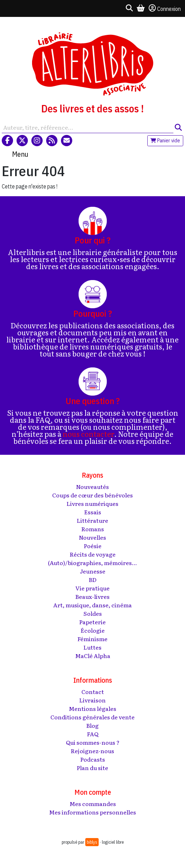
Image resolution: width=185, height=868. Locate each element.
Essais (93, 512)
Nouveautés (92, 486)
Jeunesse (93, 571)
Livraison (92, 700)
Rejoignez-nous (92, 751)
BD (93, 579)
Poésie (93, 546)
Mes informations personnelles (92, 812)
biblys (92, 842)
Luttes (92, 647)
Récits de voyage (93, 554)
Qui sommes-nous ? (93, 742)
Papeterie (92, 622)
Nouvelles (92, 537)
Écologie (93, 630)
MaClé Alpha (93, 656)
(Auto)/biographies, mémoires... (92, 563)
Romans (93, 529)
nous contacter (88, 434)
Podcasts (93, 759)
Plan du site (92, 768)
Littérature (92, 520)
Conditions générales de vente (92, 717)
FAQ (93, 734)
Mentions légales (92, 708)
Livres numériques (92, 503)
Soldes (93, 613)
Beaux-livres (92, 596)
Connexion (165, 8)
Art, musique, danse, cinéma (92, 605)
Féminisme (92, 639)
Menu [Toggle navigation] (20, 154)
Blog (92, 725)
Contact (93, 692)
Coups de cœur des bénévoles (92, 495)
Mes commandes (93, 804)
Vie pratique (92, 588)
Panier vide (165, 141)
